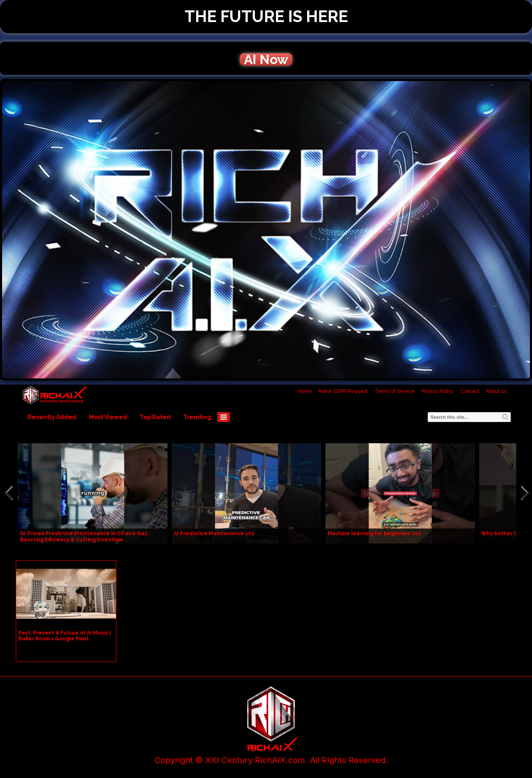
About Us (496, 391)
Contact (470, 391)
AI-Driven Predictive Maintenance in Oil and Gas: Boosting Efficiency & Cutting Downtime (84, 537)
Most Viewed (108, 417)
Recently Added (52, 417)
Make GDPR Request (343, 391)
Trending (197, 417)
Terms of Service (395, 391)
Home (304, 391)
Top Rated (155, 417)
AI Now (266, 59)
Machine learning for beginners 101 (374, 533)
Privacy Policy (438, 391)
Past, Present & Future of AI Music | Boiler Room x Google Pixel (65, 636)
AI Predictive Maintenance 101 (214, 533)
